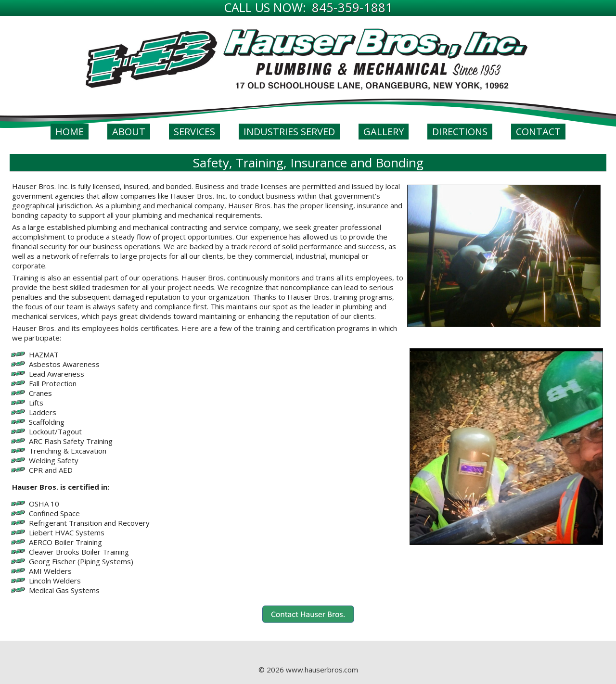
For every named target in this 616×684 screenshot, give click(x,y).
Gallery (384, 132)
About (129, 132)
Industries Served (289, 132)
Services (194, 132)
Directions (460, 132)
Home (70, 132)
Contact (538, 132)
